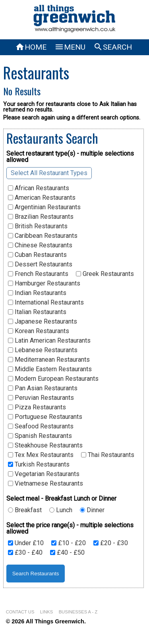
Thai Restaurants (108, 455)
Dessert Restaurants (40, 264)
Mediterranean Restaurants (49, 360)
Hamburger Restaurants (44, 283)
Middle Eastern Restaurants (50, 369)
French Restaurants (38, 274)
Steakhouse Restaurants (45, 445)
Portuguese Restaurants (45, 417)
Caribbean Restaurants (43, 236)
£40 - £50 (67, 553)
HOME (31, 47)
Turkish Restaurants (39, 465)
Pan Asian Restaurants (43, 388)
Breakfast (25, 510)
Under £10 (26, 543)
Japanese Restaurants (43, 322)
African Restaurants (39, 188)
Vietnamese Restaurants (45, 484)
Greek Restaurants (105, 274)
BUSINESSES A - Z (78, 612)
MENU (70, 47)
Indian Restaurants (37, 293)
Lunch (61, 510)
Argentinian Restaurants (44, 207)
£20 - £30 (111, 543)
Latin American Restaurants (49, 341)
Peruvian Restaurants (41, 398)
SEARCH (113, 47)
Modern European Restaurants (53, 379)
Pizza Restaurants (37, 407)
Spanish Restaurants (40, 436)
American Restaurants (42, 198)
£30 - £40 (25, 553)
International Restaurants (46, 303)
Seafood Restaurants (41, 426)
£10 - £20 (69, 543)
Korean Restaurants (39, 331)
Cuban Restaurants (37, 255)
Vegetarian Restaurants (44, 474)
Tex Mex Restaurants (41, 455)
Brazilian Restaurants (41, 217)
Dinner (92, 510)
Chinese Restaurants (40, 245)
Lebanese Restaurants (43, 350)
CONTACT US (20, 612)
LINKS (46, 612)
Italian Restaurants (37, 312)
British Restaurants (38, 226)
